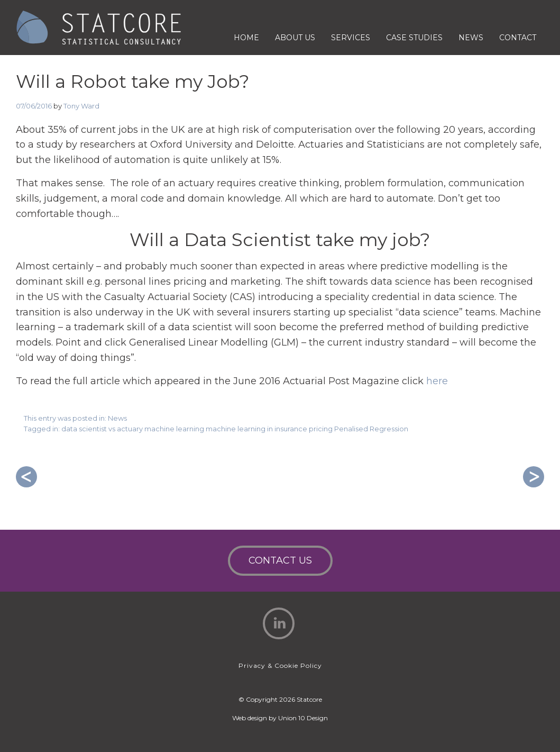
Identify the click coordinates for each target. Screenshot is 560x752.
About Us (295, 38)
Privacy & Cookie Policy (280, 665)
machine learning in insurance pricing (269, 429)
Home (246, 38)
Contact (518, 38)
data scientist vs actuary (102, 429)
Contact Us (280, 560)
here (437, 381)
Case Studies (414, 38)
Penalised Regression (371, 429)
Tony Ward (81, 106)
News (471, 38)
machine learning (174, 429)
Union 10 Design (303, 718)
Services (351, 38)
